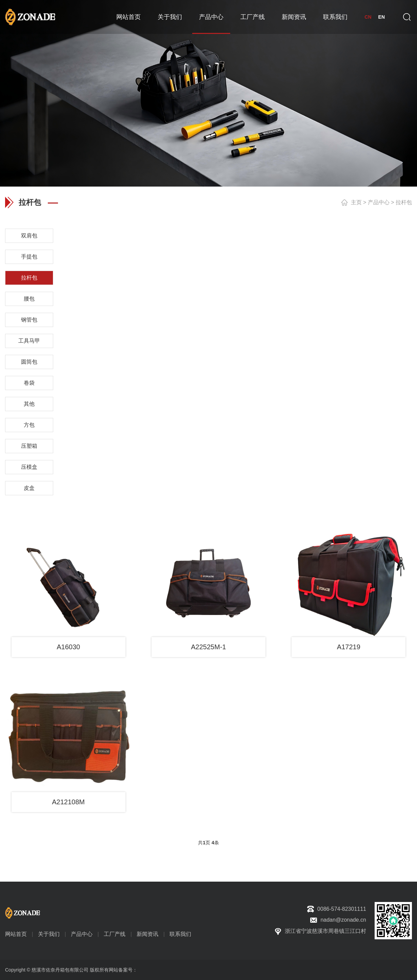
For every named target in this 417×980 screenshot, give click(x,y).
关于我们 (170, 17)
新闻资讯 (294, 17)
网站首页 (128, 17)
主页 (356, 202)
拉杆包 (404, 202)
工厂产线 (253, 17)
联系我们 (335, 17)
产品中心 (211, 17)
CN (368, 17)
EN (382, 17)
